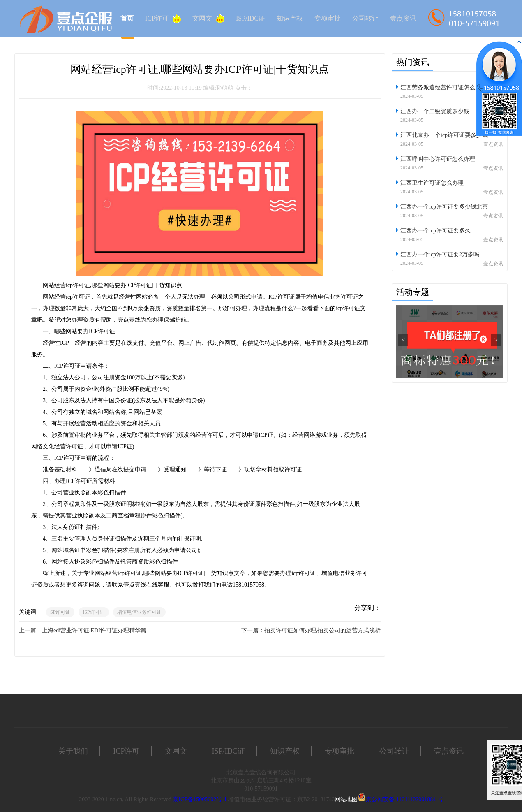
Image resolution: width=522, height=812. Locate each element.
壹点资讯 (403, 18)
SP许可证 (60, 612)
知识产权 (290, 18)
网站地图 (346, 799)
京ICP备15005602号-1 (200, 799)
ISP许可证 (94, 612)
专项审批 (328, 18)
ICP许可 (163, 19)
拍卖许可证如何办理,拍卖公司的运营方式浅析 (323, 630)
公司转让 (365, 18)
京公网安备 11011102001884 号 (404, 799)
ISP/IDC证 (251, 18)
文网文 (208, 19)
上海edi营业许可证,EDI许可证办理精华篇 (94, 630)
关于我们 (73, 751)
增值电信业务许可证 (139, 612)
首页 (127, 18)
